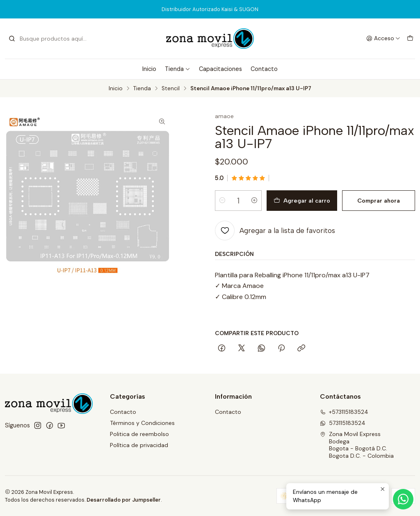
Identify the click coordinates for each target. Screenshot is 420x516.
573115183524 (343, 423)
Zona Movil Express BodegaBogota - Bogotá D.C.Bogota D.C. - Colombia (357, 445)
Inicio (149, 69)
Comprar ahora (379, 201)
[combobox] (50, 39)
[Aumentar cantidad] (254, 201)
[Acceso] (383, 39)
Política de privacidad (139, 445)
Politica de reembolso (139, 434)
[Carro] (410, 39)
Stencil (171, 89)
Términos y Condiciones (142, 423)
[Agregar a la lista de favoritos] (275, 231)
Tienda (178, 69)
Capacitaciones (220, 69)
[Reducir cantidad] (222, 201)
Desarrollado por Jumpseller (124, 500)
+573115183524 (344, 412)
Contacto (264, 69)
